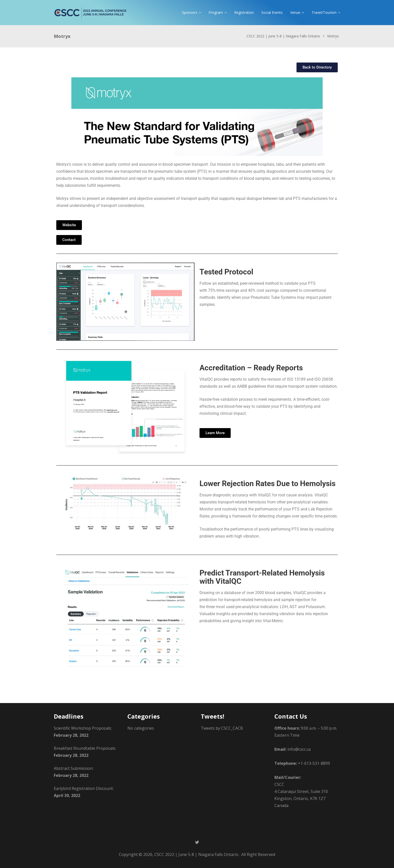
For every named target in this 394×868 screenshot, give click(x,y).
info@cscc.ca (299, 749)
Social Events (272, 12)
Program (216, 12)
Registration (244, 12)
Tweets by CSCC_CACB (222, 728)
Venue (295, 12)
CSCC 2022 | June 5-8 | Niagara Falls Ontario (196, 854)
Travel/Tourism (324, 12)
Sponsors (190, 12)
